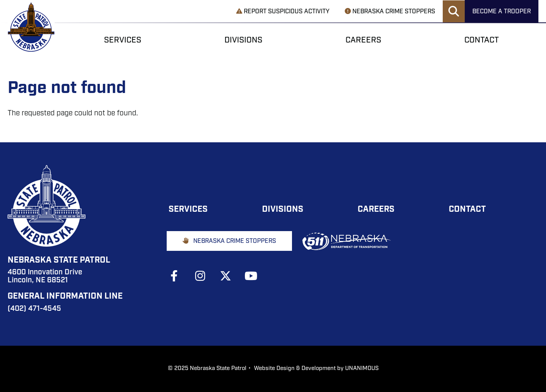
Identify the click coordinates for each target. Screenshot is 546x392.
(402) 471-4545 (34, 309)
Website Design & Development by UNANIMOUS (316, 369)
